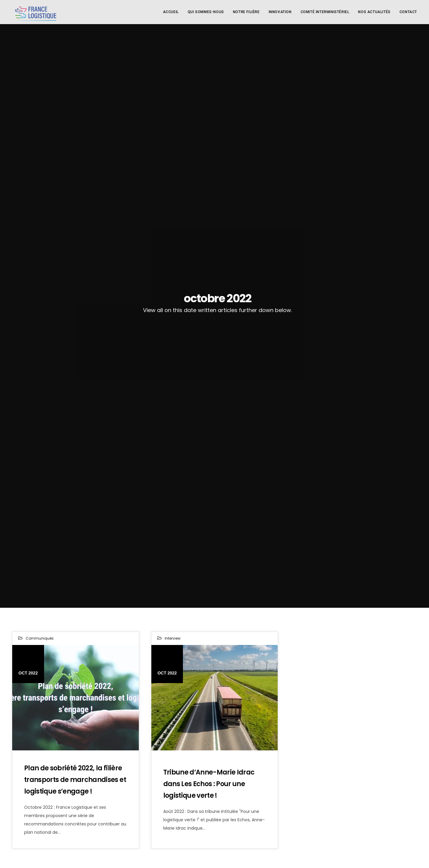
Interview (173, 638)
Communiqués (40, 638)
